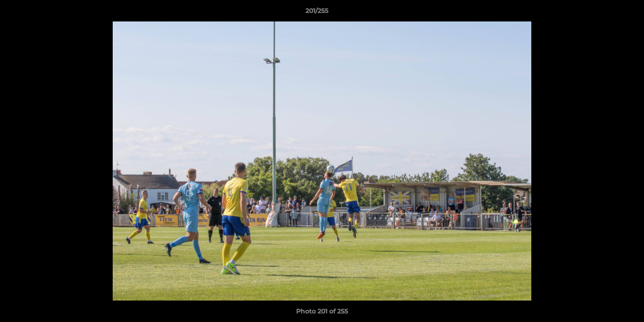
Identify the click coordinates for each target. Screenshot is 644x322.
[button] (606, 13)
